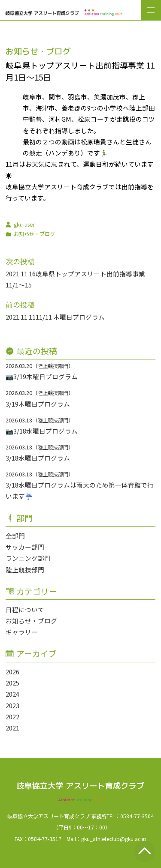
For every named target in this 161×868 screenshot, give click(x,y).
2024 (12, 694)
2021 (12, 728)
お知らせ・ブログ (31, 621)
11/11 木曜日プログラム (70, 317)
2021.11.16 (21, 274)
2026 (12, 672)
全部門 (15, 536)
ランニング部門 (28, 558)
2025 (12, 683)
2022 (12, 717)
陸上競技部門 (25, 570)
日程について (25, 609)
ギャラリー (22, 632)
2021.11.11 (21, 317)
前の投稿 (20, 305)
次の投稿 (20, 261)
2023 (12, 705)
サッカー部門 (25, 547)
